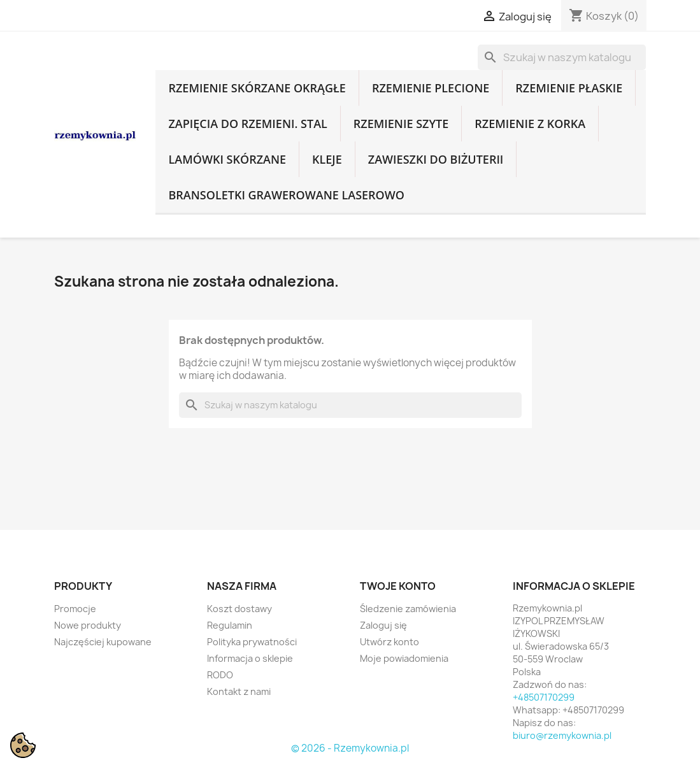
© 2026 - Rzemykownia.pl (350, 748)
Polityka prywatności (252, 642)
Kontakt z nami (239, 691)
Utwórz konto (389, 642)
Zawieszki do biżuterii (436, 159)
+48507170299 (544, 697)
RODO (220, 675)
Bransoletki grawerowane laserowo (286, 195)
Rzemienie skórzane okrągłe (257, 88)
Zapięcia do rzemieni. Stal (247, 124)
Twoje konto (398, 586)
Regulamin (230, 625)
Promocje (75, 609)
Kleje (327, 159)
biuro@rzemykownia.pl (562, 735)
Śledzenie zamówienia (408, 609)
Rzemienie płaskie (569, 88)
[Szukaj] (562, 57)
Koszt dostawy (239, 609)
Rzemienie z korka (530, 124)
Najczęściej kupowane (103, 642)
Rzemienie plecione (431, 88)
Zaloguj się (383, 625)
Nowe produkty (88, 625)
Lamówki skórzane (227, 159)
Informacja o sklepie (250, 658)
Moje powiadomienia (404, 658)
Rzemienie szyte (401, 124)
